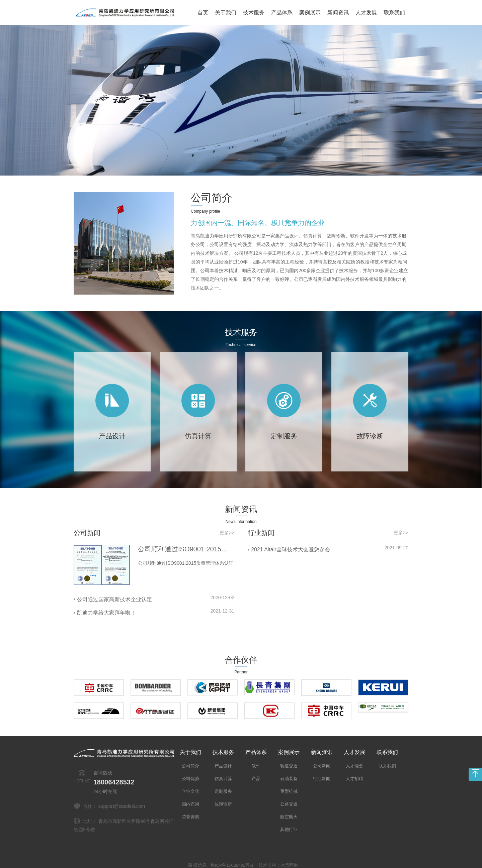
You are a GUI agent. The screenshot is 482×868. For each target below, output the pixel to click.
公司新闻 (322, 758)
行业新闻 (322, 770)
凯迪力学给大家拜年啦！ (106, 605)
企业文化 (190, 783)
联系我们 (394, 13)
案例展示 (310, 13)
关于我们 (226, 13)
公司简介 (207, 196)
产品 (256, 770)
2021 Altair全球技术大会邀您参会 (291, 541)
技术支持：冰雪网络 (280, 857)
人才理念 (354, 758)
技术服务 (254, 13)
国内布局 (190, 796)
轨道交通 (289, 758)
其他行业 (289, 821)
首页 (203, 13)
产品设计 (223, 758)
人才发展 (366, 13)
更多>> (227, 525)
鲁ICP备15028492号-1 (230, 857)
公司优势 (190, 770)
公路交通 (289, 796)
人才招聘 (354, 770)
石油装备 (289, 770)
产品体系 (282, 13)
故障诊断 (223, 796)
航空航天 (289, 808)
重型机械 (289, 783)
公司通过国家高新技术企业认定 (114, 591)
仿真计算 (223, 770)
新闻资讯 (338, 13)
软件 (256, 758)
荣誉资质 (190, 808)
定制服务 (223, 783)
